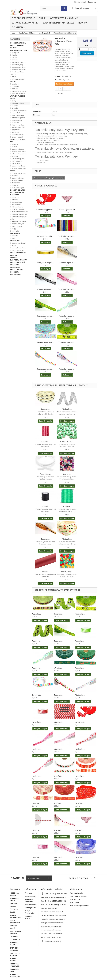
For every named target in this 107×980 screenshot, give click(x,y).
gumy (14, 101)
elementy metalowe (19, 248)
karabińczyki (16, 204)
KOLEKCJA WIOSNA (18, 43)
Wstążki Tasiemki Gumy (64, 18)
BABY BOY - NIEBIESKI (15, 256)
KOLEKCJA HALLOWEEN (15, 266)
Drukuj (61, 93)
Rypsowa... (37, 695)
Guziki (42, 18)
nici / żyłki (15, 231)
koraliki (14, 55)
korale (14, 245)
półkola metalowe (18, 209)
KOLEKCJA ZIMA (17, 270)
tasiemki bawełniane (19, 110)
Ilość (87, 45)
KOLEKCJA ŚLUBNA (18, 253)
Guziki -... (67, 474)
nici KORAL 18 (17, 164)
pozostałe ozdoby (18, 79)
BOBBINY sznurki (17, 190)
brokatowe (16, 123)
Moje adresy (74, 902)
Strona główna (30, 908)
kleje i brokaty (17, 226)
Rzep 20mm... (45, 474)
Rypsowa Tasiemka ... (46, 236)
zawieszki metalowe (19, 69)
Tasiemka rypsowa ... (67, 236)
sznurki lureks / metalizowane (16, 182)
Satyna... (45, 571)
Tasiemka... (46, 409)
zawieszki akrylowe (19, 67)
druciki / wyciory (17, 65)
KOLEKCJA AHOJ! (17, 45)
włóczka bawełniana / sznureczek (19, 155)
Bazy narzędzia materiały (59, 23)
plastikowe (16, 84)
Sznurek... (46, 442)
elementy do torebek (19, 221)
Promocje (28, 893)
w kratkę (15, 108)
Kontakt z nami (80, 2)
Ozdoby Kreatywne (23, 18)
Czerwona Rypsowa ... (46, 210)
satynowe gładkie (18, 115)
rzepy (14, 229)
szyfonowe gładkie (18, 118)
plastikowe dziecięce (19, 91)
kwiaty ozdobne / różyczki (17, 73)
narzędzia (15, 197)
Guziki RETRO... (67, 442)
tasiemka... (58, 830)
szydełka (15, 200)
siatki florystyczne (18, 127)
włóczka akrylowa (18, 159)
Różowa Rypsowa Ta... (67, 210)
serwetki (15, 236)
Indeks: (57, 76)
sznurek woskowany (19, 151)
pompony (15, 53)
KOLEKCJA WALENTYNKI (15, 273)
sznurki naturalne (18, 149)
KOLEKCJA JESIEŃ (17, 262)
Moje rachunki (75, 899)
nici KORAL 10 (17, 161)
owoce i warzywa (18, 224)
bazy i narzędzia (18, 250)
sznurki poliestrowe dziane (18, 170)
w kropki (15, 106)
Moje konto (76, 889)
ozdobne (15, 89)
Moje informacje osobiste (79, 906)
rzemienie (15, 185)
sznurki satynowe (18, 178)
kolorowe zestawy (18, 94)
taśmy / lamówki (18, 137)
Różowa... (79, 830)
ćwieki (14, 77)
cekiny (14, 57)
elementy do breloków (20, 212)
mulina (14, 147)
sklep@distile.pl (56, 942)
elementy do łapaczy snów (18, 218)
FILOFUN (83, 23)
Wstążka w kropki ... (45, 263)
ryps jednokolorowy (19, 113)
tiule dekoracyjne (18, 135)
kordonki (15, 144)
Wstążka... (67, 506)
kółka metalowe (17, 207)
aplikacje (15, 60)
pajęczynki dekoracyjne (15, 131)
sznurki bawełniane (19, 166)
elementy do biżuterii (19, 214)
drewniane (16, 86)
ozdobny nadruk (18, 103)
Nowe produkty (31, 896)
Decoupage (15, 233)
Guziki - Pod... (67, 571)
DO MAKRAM (19, 27)
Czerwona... (80, 722)
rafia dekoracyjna (18, 188)
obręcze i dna (17, 202)
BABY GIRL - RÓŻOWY (19, 260)
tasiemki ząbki (17, 120)
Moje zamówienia (76, 893)
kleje (14, 238)
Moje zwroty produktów (78, 896)
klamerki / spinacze (19, 62)
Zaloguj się (92, 2)
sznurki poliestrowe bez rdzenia (18, 174)
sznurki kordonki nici (25, 23)
